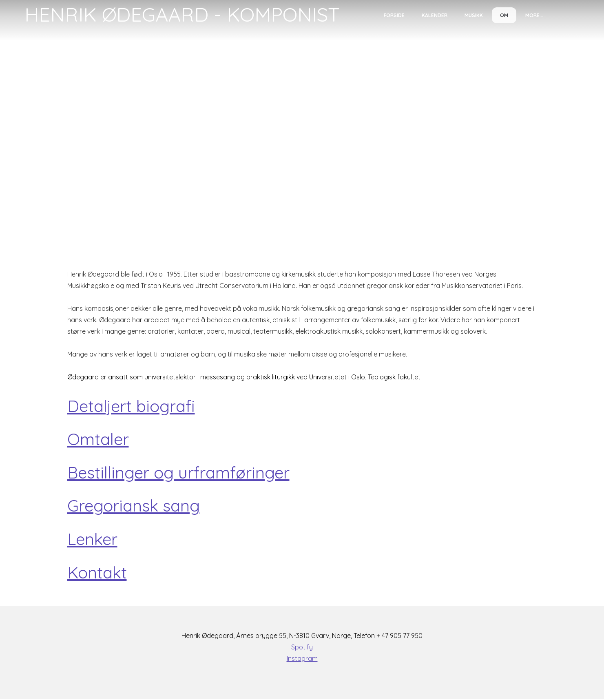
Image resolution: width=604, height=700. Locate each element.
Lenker (92, 540)
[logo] (182, 15)
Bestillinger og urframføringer (178, 473)
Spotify (302, 648)
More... (534, 15)
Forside (394, 15)
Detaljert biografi (131, 406)
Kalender (434, 15)
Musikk (474, 15)
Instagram (302, 659)
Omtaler (98, 439)
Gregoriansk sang (134, 506)
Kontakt (97, 573)
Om (504, 15)
